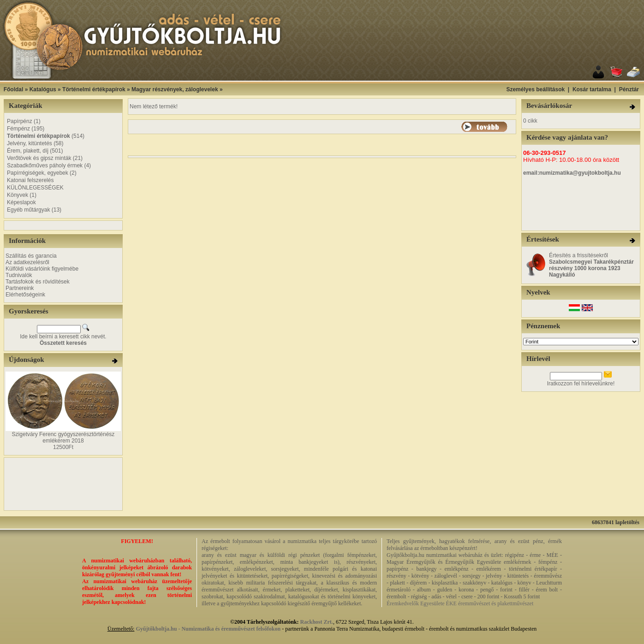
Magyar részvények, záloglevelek (175, 89)
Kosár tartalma (592, 89)
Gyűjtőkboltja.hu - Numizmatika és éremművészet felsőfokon (208, 629)
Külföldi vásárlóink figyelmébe (42, 269)
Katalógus (43, 89)
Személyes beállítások (535, 89)
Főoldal (14, 89)
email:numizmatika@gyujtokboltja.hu (572, 173)
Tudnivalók (19, 275)
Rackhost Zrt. (317, 622)
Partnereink (20, 288)
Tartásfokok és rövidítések (38, 282)
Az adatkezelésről (27, 262)
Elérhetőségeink (25, 295)
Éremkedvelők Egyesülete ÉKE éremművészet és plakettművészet (460, 603)
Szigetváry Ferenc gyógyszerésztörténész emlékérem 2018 (63, 437)
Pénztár (629, 89)
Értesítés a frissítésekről (591, 265)
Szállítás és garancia (31, 256)
